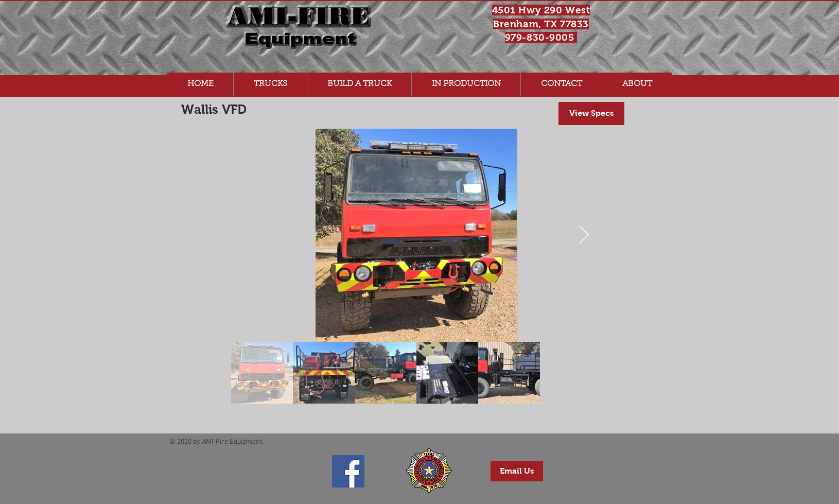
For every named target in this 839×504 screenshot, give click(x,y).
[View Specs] (591, 114)
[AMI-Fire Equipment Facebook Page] (348, 471)
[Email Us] (517, 471)
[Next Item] (584, 236)
